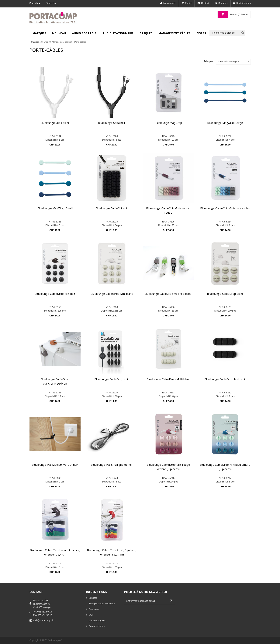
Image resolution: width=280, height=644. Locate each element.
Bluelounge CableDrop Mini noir (55, 294)
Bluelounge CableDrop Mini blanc (112, 294)
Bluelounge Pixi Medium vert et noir (55, 465)
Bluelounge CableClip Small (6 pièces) (168, 294)
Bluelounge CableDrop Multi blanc (168, 379)
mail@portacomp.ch (43, 620)
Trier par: (209, 61)
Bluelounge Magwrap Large (225, 123)
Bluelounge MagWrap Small (55, 208)
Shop (46, 42)
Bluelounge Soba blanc (55, 123)
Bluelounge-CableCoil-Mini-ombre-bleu (225, 208)
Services (93, 598)
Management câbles (61, 42)
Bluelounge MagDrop (168, 123)
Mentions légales (97, 621)
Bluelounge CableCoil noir (112, 208)
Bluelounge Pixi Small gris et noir (112, 465)
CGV (91, 615)
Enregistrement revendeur (102, 604)
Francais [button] (35, 3)
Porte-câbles (80, 42)
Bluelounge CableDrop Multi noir (225, 379)
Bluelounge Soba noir (112, 123)
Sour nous (94, 609)
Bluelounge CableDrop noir (112, 379)
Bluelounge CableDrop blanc (225, 294)
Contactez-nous (97, 626)
